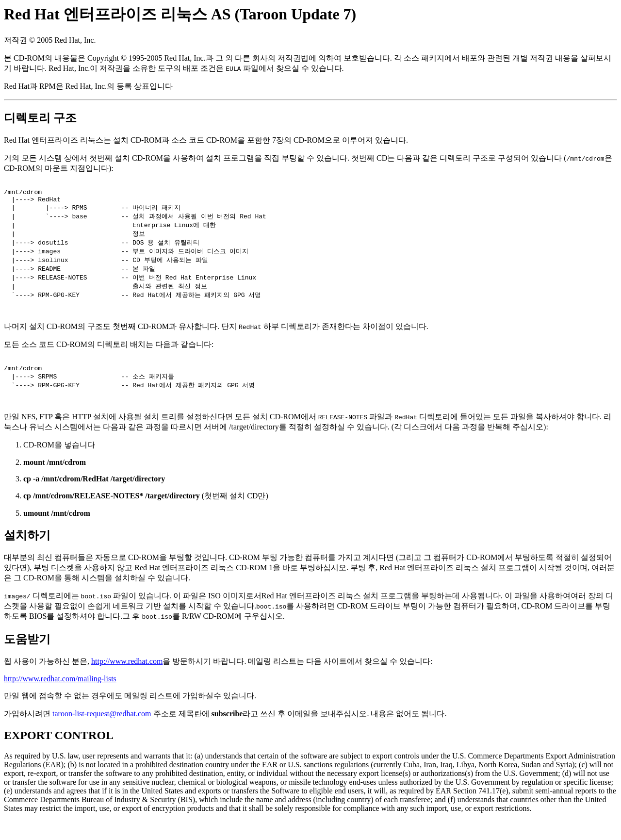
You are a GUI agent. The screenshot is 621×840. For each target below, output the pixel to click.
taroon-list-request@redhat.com (102, 733)
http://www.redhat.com (127, 681)
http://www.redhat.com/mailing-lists (60, 698)
